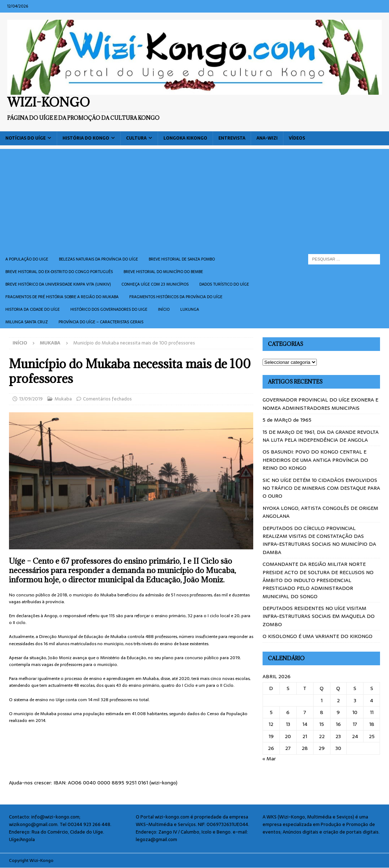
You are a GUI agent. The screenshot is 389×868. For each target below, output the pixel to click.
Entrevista (232, 138)
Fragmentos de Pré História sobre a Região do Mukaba (62, 297)
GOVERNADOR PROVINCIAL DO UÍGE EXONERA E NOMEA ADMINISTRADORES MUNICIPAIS (320, 404)
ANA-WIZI (267, 138)
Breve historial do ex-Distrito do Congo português (59, 272)
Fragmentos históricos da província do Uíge (176, 297)
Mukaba (63, 399)
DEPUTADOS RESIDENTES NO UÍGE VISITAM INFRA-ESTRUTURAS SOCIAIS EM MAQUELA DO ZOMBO (319, 616)
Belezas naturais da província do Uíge (98, 259)
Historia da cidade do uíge (33, 309)
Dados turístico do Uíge (224, 284)
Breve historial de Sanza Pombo (182, 259)
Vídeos (297, 138)
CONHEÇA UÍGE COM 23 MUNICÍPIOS (155, 284)
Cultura (136, 138)
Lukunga (190, 309)
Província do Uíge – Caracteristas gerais (101, 322)
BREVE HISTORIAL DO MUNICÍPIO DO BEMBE (163, 272)
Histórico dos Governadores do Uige (109, 309)
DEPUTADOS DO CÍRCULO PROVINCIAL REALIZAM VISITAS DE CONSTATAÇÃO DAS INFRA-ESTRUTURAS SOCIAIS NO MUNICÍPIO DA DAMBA (319, 540)
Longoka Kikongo (185, 138)
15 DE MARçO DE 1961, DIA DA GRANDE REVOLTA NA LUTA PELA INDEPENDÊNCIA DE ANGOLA (321, 436)
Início (164, 309)
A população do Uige (27, 259)
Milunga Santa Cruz (27, 322)
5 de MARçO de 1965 (287, 420)
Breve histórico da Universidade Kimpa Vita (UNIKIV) (58, 284)
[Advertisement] (194, 199)
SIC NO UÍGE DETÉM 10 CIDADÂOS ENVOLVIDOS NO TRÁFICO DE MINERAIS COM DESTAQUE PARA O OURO (321, 488)
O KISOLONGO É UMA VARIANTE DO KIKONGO (318, 636)
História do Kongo (86, 138)
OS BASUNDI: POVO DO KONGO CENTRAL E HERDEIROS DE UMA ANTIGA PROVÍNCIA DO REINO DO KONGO (315, 460)
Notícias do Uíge (26, 138)
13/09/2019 (31, 399)
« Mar (269, 759)
